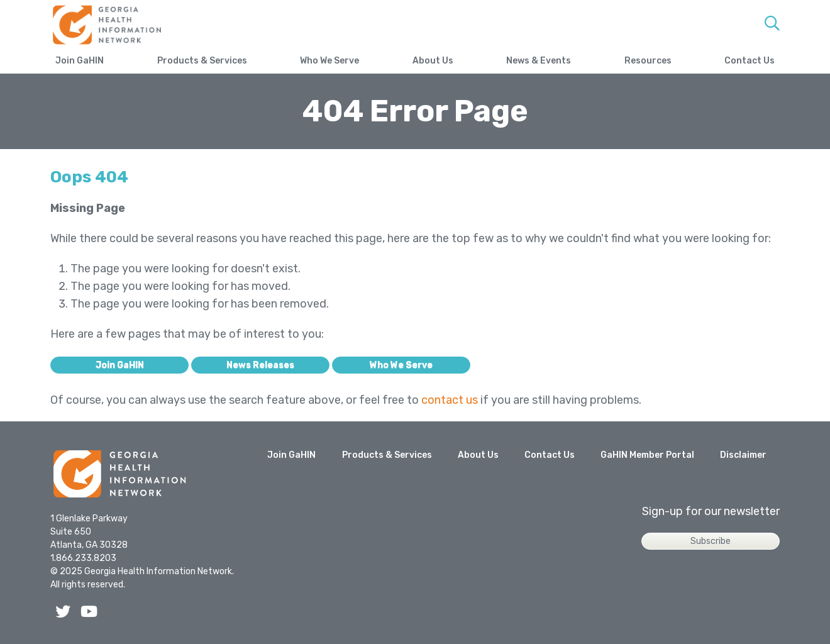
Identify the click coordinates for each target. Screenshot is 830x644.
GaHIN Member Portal (647, 455)
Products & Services (202, 61)
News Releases (260, 365)
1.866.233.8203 (83, 558)
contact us (450, 400)
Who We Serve (329, 61)
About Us (433, 61)
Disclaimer (743, 455)
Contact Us (750, 61)
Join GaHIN (80, 61)
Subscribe (711, 541)
